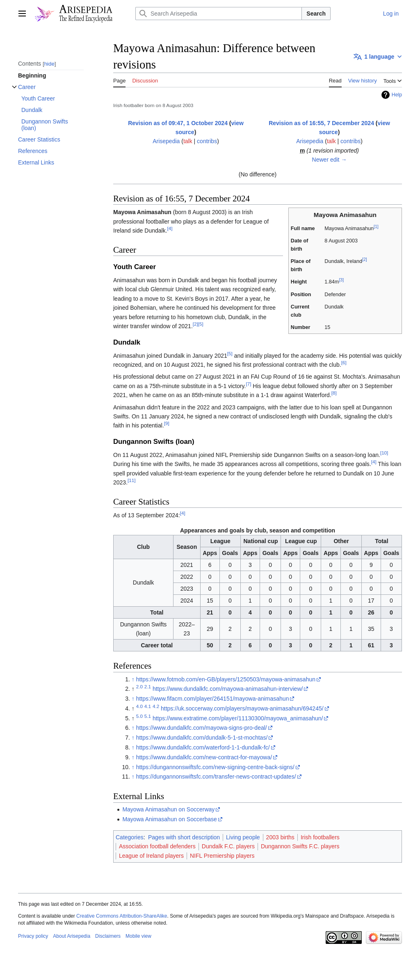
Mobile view (138, 936)
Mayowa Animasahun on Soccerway (168, 809)
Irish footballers (320, 837)
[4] (170, 229)
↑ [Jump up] (133, 679)
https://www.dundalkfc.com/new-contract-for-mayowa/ (204, 757)
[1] (376, 226)
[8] (334, 393)
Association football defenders (157, 846)
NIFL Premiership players (222, 856)
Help (397, 95)
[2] (365, 259)
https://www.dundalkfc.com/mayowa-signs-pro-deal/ (202, 728)
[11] (131, 480)
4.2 (156, 706)
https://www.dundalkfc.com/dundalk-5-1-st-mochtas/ (202, 738)
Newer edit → (330, 160)
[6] (344, 362)
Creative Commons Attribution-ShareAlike (122, 916)
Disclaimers (108, 936)
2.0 (139, 687)
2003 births (280, 837)
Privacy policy (33, 936)
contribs (207, 141)
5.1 (148, 716)
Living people (243, 837)
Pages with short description (184, 837)
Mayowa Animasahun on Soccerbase (169, 819)
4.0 (139, 706)
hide (49, 64)
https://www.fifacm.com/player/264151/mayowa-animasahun (213, 699)
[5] (201, 324)
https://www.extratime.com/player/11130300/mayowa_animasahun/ (238, 718)
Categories (130, 837)
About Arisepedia (72, 936)
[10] (384, 453)
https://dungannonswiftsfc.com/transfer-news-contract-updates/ (216, 777)
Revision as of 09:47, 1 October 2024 (178, 123)
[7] (248, 384)
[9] (167, 424)
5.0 (139, 716)
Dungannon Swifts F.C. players (300, 846)
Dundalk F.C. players (228, 846)
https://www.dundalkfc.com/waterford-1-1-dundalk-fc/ (203, 747)
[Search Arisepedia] (219, 14)
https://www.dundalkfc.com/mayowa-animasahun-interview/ (228, 689)
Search (316, 14)
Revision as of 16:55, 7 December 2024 (321, 123)
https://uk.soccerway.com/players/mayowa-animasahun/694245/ (242, 708)
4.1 (148, 706)
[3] (341, 280)
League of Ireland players (151, 856)
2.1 (148, 687)
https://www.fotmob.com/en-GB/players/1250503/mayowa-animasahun (226, 679)
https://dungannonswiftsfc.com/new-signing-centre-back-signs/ (215, 767)
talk (188, 141)
